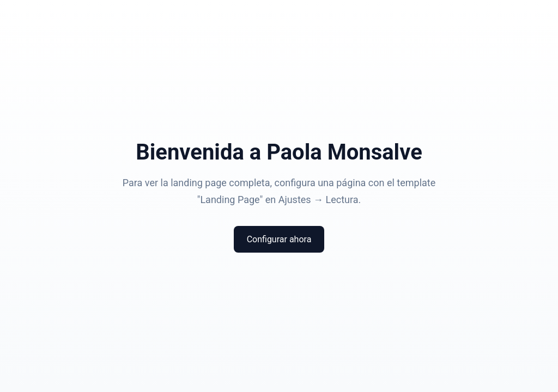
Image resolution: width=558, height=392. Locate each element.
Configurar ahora (279, 239)
